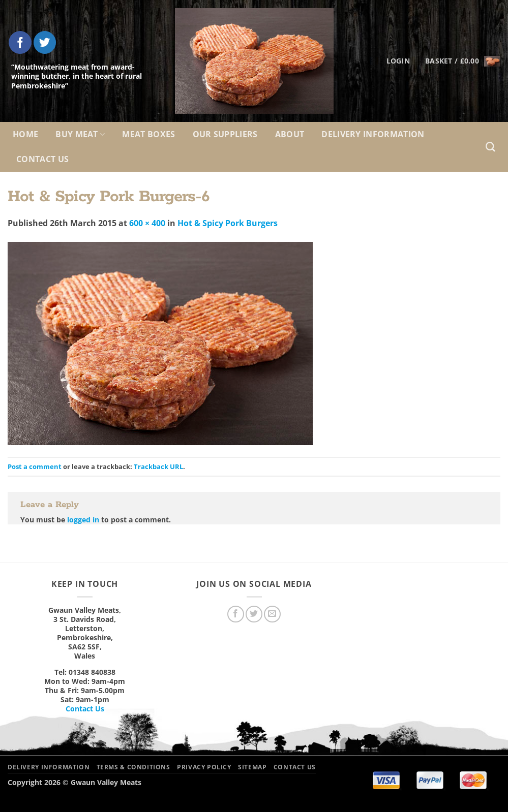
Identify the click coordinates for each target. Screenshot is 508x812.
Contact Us (42, 159)
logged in (83, 520)
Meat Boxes (148, 134)
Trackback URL (158, 466)
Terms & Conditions (133, 767)
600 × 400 (147, 223)
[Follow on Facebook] (20, 42)
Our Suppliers (225, 134)
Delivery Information (373, 134)
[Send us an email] (272, 614)
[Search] (490, 147)
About (290, 134)
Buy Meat (80, 134)
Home (25, 134)
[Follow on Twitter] (45, 42)
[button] (463, 61)
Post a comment (35, 466)
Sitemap (252, 767)
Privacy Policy (204, 767)
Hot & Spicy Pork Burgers (228, 223)
